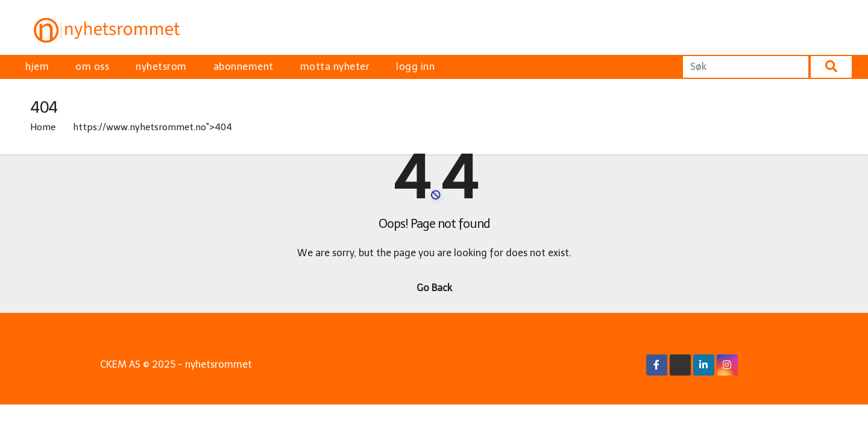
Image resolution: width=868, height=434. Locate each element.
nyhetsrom (161, 67)
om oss (92, 67)
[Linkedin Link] (703, 365)
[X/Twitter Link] (680, 365)
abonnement (244, 67)
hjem (37, 67)
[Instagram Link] (727, 365)
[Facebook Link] (656, 365)
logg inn (415, 67)
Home (43, 127)
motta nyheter (335, 67)
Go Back (434, 288)
